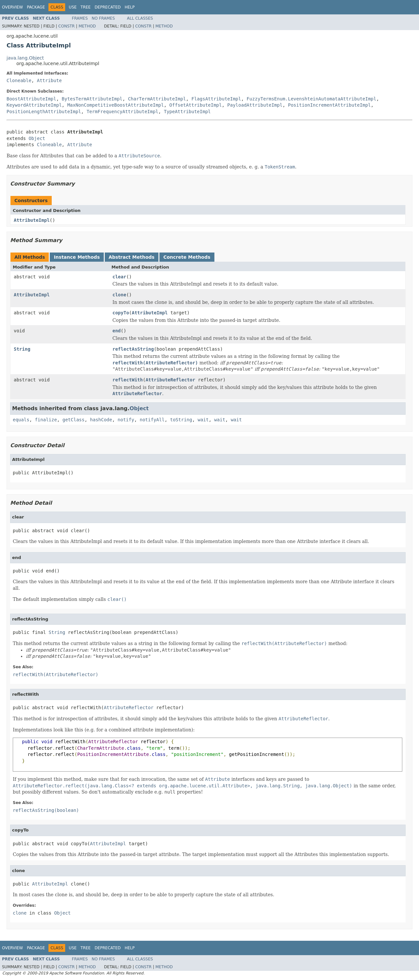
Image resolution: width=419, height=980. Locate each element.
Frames (80, 18)
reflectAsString (133, 349)
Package (36, 7)
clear (119, 277)
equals (21, 420)
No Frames (103, 18)
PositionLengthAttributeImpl (44, 112)
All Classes (140, 18)
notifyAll (152, 420)
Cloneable (19, 80)
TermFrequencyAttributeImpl (122, 112)
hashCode (101, 420)
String (22, 349)
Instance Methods (77, 257)
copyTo (121, 313)
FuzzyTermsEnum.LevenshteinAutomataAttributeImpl (311, 99)
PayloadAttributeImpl (255, 105)
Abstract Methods (132, 257)
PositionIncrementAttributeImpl (329, 105)
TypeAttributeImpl (187, 112)
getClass (73, 420)
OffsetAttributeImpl (195, 105)
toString (181, 420)
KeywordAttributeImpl (34, 105)
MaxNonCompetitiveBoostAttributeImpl (115, 105)
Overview (12, 7)
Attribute (49, 80)
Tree (86, 7)
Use (73, 7)
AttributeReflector (171, 380)
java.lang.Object (25, 58)
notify (126, 420)
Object (37, 138)
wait (203, 420)
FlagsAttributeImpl (216, 99)
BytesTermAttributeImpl (92, 99)
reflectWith (128, 380)
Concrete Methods (187, 257)
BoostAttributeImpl (31, 99)
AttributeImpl (32, 220)
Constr (66, 26)
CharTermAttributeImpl (157, 99)
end (117, 331)
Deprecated (108, 7)
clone (119, 295)
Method (87, 26)
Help (130, 7)
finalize (46, 420)
